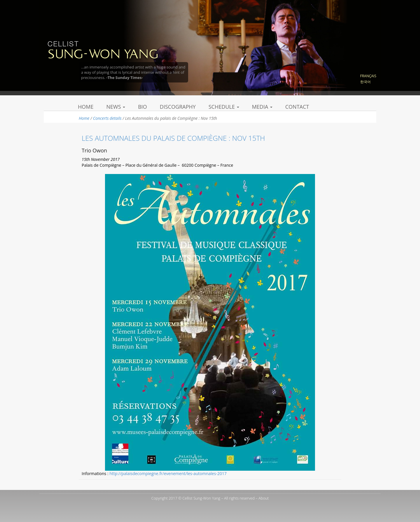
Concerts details (107, 118)
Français (368, 76)
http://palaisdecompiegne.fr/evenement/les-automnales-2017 (168, 473)
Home (86, 107)
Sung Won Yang (103, 49)
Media (262, 107)
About (264, 498)
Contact (297, 107)
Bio (142, 107)
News (116, 107)
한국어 (365, 82)
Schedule (224, 107)
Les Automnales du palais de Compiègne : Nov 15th (173, 138)
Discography (178, 107)
